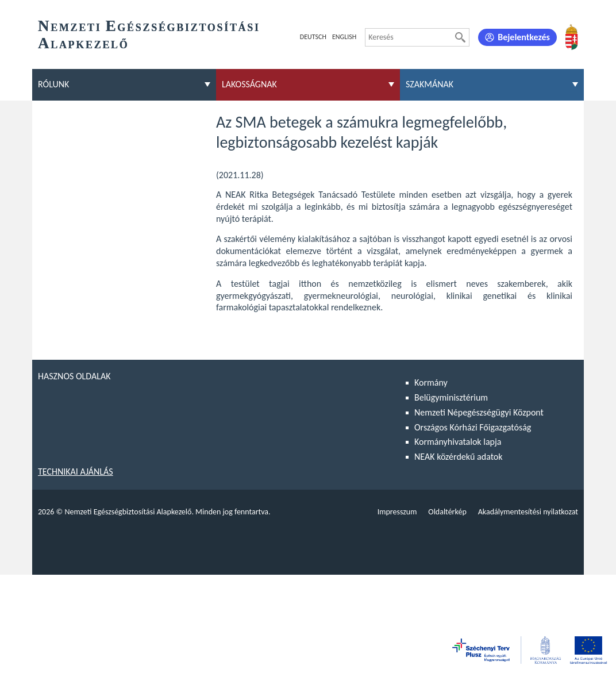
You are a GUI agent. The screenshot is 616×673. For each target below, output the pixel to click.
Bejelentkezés (524, 37)
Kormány (431, 382)
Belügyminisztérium (451, 397)
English (344, 37)
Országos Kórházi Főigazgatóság (473, 427)
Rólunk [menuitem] (53, 84)
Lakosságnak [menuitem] (249, 84)
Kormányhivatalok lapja (458, 442)
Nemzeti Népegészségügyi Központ (479, 412)
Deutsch (313, 37)
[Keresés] (460, 37)
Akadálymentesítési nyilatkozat (528, 512)
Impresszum (397, 512)
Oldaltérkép (447, 512)
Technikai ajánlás (76, 472)
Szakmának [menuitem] (430, 84)
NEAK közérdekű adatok (459, 457)
